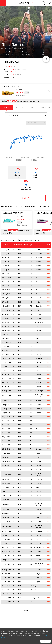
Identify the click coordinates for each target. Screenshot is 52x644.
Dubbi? (26, 610)
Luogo (37, 240)
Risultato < (29, 240)
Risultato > (19, 240)
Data (12, 240)
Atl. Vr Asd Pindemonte (12, 48)
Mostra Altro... (9, 77)
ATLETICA (26, 3)
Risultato (19, 245)
